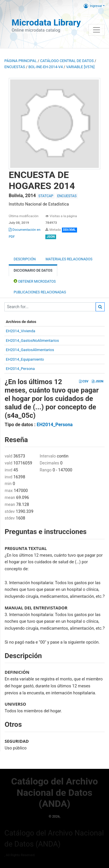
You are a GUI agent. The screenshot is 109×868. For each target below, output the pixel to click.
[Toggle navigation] (97, 30)
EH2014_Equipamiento (25, 359)
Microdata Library (46, 22)
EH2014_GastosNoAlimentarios (32, 341)
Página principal (20, 61)
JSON (98, 381)
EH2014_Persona (20, 369)
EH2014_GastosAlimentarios (30, 350)
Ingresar (93, 6)
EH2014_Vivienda (20, 331)
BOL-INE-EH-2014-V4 (46, 67)
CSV (84, 381)
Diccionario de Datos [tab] (33, 270)
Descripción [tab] (25, 259)
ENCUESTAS (15, 67)
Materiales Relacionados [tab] (69, 259)
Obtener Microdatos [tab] (35, 281)
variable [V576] (81, 67)
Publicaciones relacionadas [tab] (40, 292)
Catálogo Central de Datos (67, 61)
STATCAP (46, 196)
